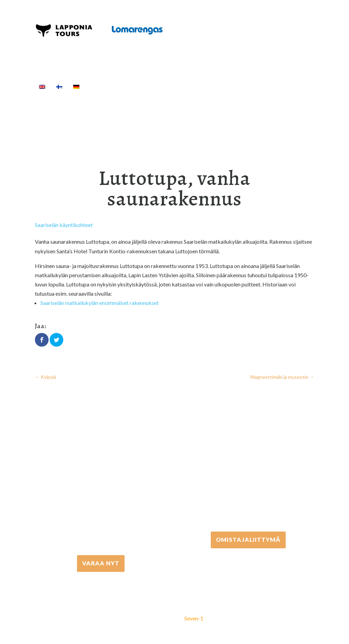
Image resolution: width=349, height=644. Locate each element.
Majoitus (275, 86)
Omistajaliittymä (248, 540)
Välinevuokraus (191, 86)
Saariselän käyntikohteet (64, 225)
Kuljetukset (237, 86)
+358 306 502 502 (248, 474)
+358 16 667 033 (101, 497)
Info (49, 95)
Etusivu (101, 86)
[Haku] (70, 95)
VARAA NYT (101, 563)
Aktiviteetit (140, 86)
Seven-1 (194, 618)
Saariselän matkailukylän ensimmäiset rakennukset (100, 303)
